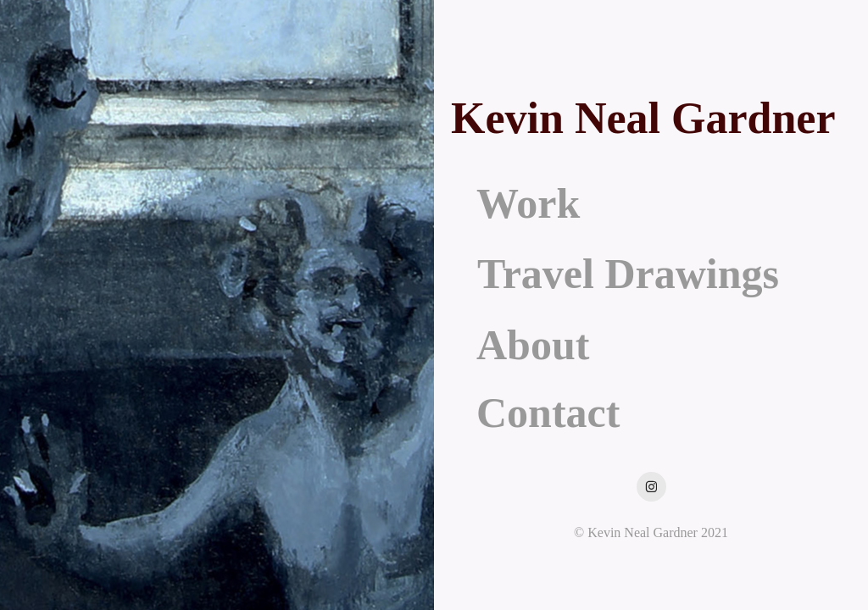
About (533, 345)
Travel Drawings (628, 274)
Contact (548, 413)
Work (528, 203)
